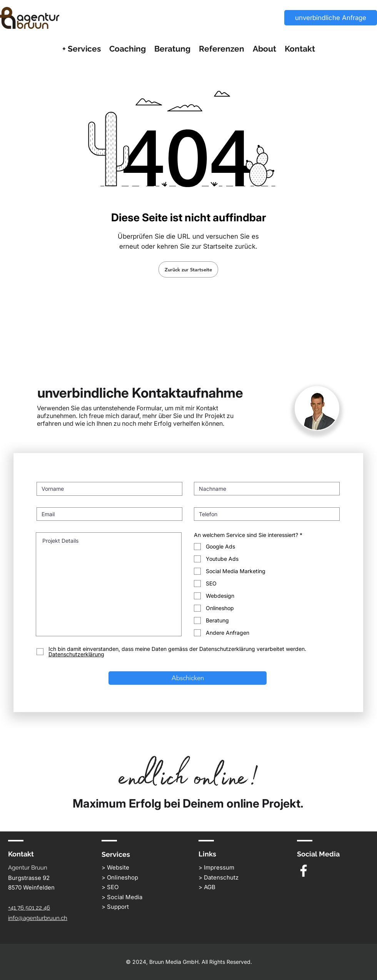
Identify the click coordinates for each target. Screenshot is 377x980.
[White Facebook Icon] (304, 871)
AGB (210, 887)
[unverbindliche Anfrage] (331, 18)
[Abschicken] (188, 678)
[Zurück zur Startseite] (188, 269)
